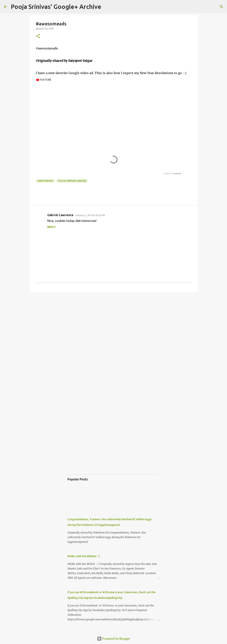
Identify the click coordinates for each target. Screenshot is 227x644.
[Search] (107, 7)
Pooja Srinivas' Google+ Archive (56, 7)
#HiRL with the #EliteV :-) (84, 556)
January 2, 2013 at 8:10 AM (90, 215)
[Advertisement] (114, 325)
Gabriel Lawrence (60, 215)
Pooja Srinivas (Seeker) (72, 181)
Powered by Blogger (114, 639)
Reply (52, 227)
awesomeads (45, 181)
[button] (38, 36)
